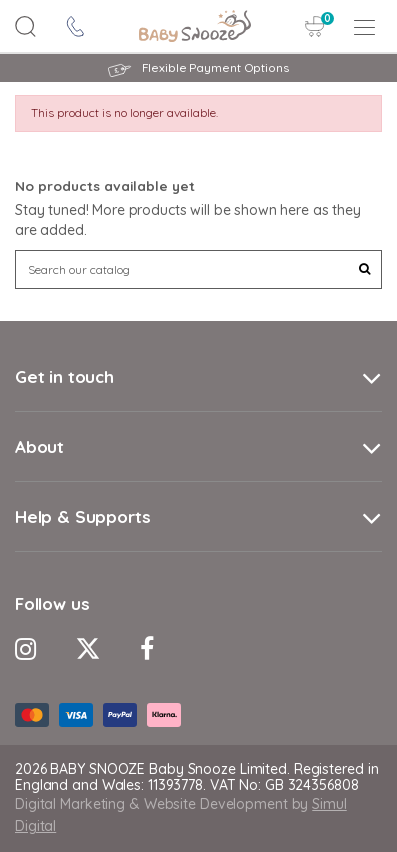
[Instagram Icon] (25, 648)
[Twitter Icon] (88, 648)
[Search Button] (26, 26)
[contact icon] (76, 26)
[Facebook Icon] (147, 648)
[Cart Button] (315, 26)
